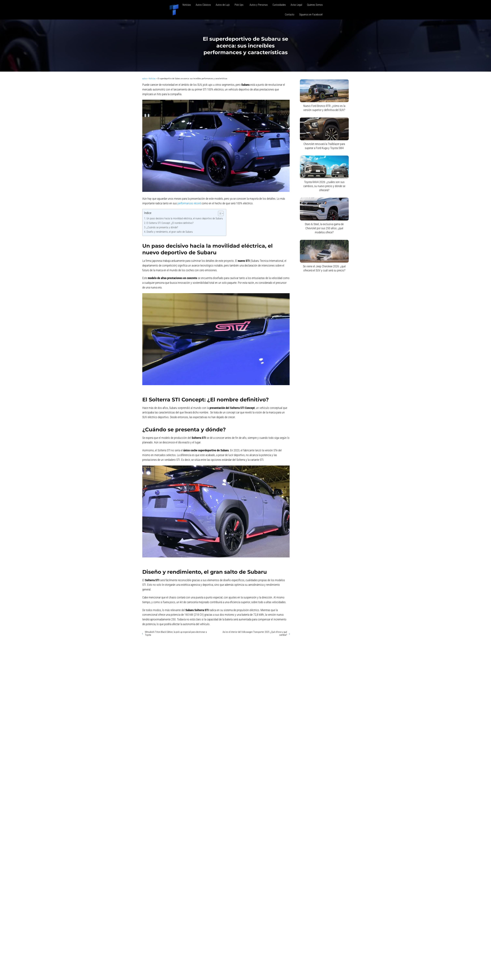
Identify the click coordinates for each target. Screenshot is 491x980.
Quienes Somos (315, 5)
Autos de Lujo (223, 5)
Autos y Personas (259, 5)
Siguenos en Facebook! (311, 15)
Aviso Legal (296, 5)
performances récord (189, 203)
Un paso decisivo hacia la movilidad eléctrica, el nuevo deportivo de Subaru (185, 218)
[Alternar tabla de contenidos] (219, 213)
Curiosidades (279, 5)
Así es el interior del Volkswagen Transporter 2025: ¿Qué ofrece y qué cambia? (255, 633)
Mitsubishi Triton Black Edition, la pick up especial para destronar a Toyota (176, 633)
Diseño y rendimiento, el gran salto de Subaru (170, 232)
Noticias (187, 5)
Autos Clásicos (203, 5)
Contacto (290, 15)
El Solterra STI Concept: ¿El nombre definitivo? (170, 223)
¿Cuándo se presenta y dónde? (162, 227)
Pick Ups (240, 5)
